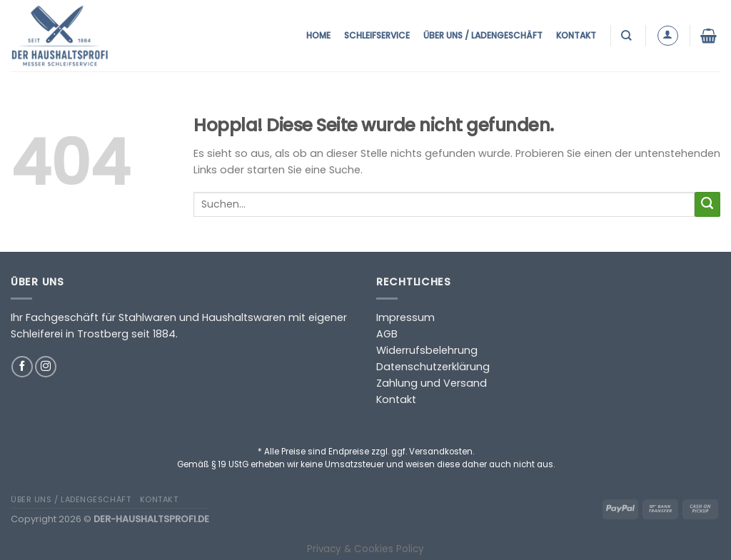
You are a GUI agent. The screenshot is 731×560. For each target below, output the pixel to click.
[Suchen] (628, 35)
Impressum (405, 317)
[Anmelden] (668, 36)
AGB (387, 334)
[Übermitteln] (707, 205)
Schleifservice (377, 35)
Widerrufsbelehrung (427, 350)
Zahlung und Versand (432, 383)
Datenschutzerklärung (433, 367)
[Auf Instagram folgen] (46, 367)
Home (318, 35)
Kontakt (576, 35)
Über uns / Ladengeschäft (483, 35)
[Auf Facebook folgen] (22, 367)
